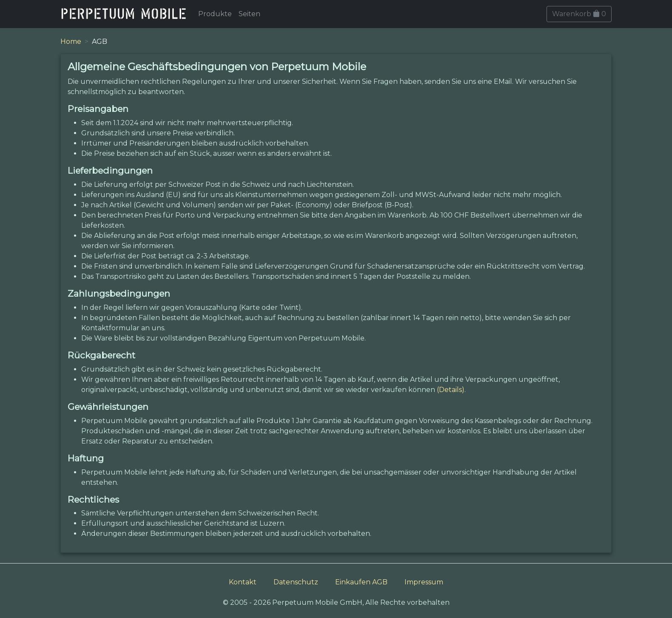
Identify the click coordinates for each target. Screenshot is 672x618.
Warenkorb (579, 14)
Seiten (249, 14)
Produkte (215, 14)
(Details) (451, 390)
